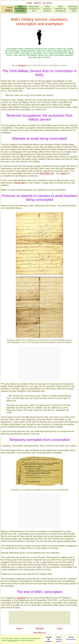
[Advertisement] (40, 618)
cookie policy (13, 640)
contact (60, 628)
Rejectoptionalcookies (59, 639)
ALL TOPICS (47, 3)
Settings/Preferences (71, 639)
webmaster (22, 65)
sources (19, 628)
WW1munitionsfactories (47, 9)
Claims (64, 173)
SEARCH (37, 3)
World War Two (47, 173)
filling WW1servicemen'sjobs (34, 9)
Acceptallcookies (48, 639)
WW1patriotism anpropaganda (61, 9)
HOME (29, 3)
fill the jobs (20, 183)
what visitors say (40, 632)
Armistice (21, 598)
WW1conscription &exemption (21, 9)
